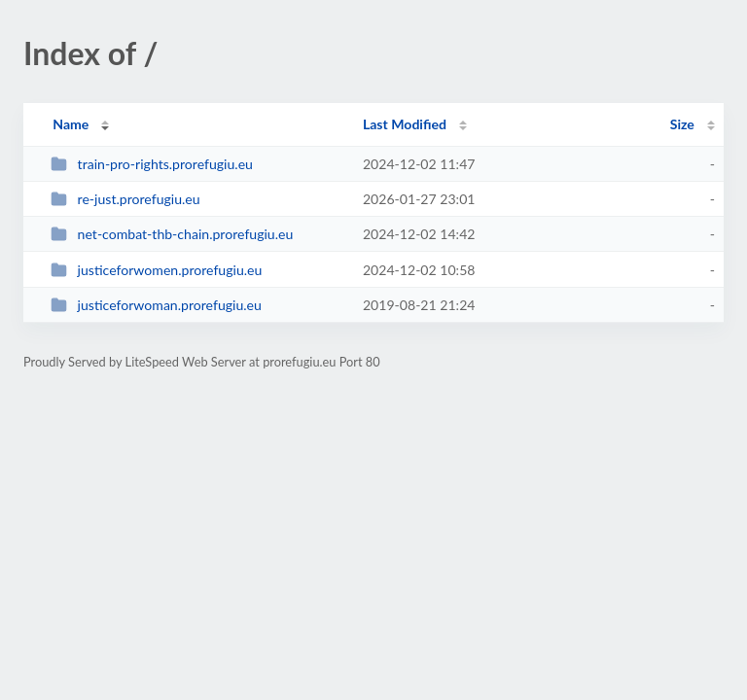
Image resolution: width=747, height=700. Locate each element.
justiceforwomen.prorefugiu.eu (156, 270)
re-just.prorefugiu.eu (125, 199)
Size (682, 124)
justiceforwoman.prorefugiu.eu (156, 305)
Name (71, 124)
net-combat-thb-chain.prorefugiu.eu (172, 234)
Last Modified (405, 124)
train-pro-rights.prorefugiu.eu (152, 164)
